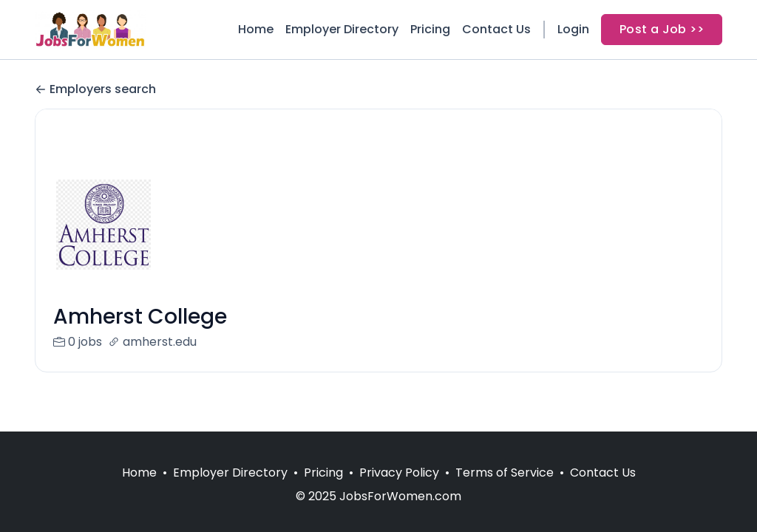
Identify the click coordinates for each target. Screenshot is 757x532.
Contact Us (496, 29)
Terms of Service (505, 473)
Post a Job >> (662, 29)
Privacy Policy (399, 473)
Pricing (430, 29)
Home (256, 29)
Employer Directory (342, 29)
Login (573, 29)
